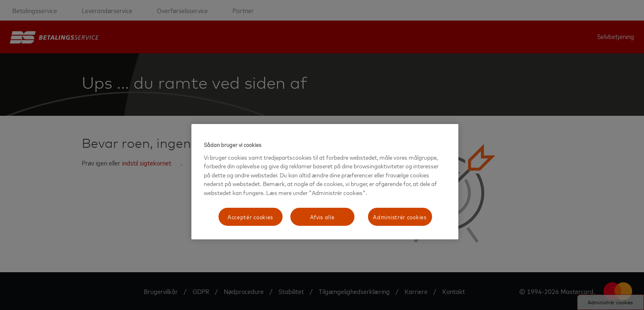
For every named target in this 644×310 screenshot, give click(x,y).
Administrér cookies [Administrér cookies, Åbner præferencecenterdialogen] (400, 217)
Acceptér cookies (250, 217)
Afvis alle (322, 217)
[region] (325, 182)
